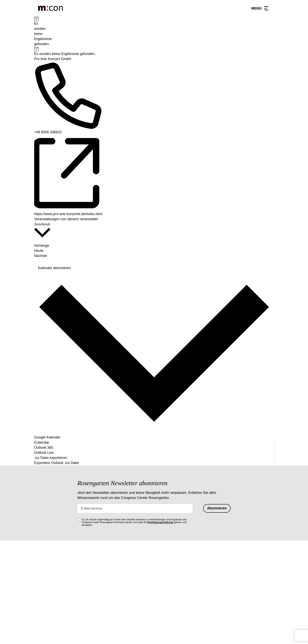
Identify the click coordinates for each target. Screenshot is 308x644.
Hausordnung (166, 588)
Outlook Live (44, 453)
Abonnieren (217, 508)
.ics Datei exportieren (51, 458)
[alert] (36, 32)
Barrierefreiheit (167, 621)
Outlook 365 (44, 448)
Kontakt (162, 594)
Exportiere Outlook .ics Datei (57, 463)
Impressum (164, 614)
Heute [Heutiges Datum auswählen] (39, 251)
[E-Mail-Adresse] (135, 508)
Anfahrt (161, 601)
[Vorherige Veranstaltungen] (154, 243)
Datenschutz (165, 608)
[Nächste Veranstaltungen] (41, 258)
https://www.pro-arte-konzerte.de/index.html (68, 214)
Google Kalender (47, 437)
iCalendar (42, 442)
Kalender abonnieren (55, 268)
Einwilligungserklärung (160, 522)
